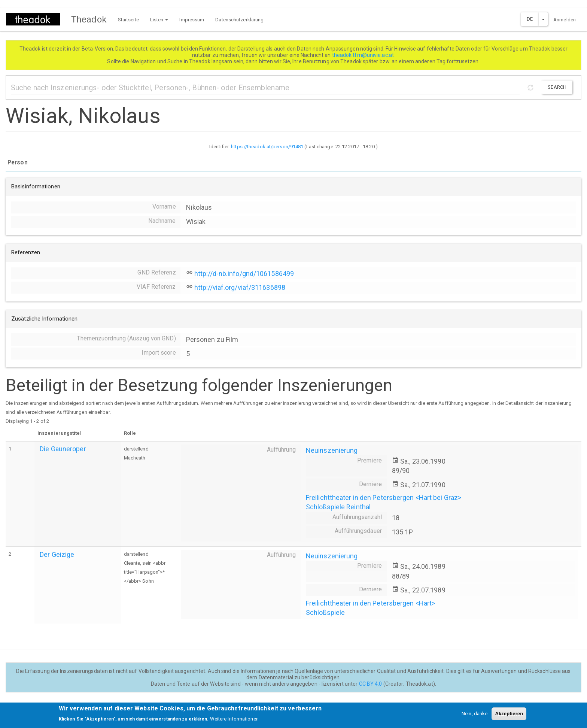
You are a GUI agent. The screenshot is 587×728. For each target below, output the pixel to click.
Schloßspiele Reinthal (338, 507)
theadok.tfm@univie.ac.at (364, 55)
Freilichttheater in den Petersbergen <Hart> (370, 603)
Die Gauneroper (63, 449)
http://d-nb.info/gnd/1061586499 (244, 274)
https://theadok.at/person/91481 (267, 147)
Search (557, 87)
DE (530, 19)
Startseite (128, 20)
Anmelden (565, 20)
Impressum (192, 20)
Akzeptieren (509, 716)
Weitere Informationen (234, 721)
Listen (159, 20)
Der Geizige (57, 554)
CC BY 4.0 (371, 684)
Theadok (89, 19)
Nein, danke (475, 716)
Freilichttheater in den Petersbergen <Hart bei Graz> (384, 498)
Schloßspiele (325, 612)
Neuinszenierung (332, 450)
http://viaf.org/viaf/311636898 (240, 287)
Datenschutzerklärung (239, 20)
